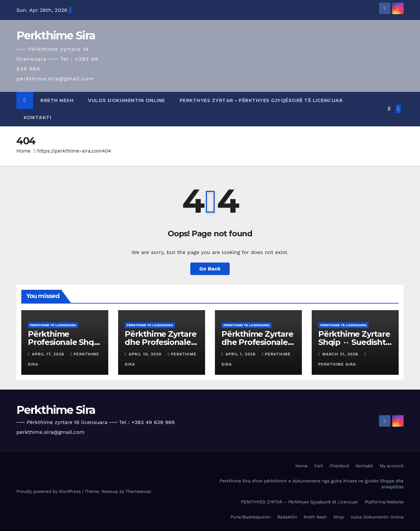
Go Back (210, 269)
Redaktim (287, 517)
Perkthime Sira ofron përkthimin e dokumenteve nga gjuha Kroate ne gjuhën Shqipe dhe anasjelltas (312, 484)
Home (23, 151)
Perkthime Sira (56, 35)
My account (392, 466)
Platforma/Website (384, 502)
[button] (389, 109)
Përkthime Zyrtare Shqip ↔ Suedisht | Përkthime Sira (354, 342)
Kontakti (37, 117)
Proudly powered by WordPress (49, 491)
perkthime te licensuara (53, 325)
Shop (339, 517)
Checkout (339, 466)
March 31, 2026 (341, 354)
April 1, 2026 (241, 354)
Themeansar (138, 491)
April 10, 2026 (146, 354)
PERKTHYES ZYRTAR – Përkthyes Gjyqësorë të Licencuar (261, 100)
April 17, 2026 (49, 354)
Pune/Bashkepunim (251, 517)
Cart (318, 466)
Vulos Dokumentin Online (126, 100)
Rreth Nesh (57, 100)
